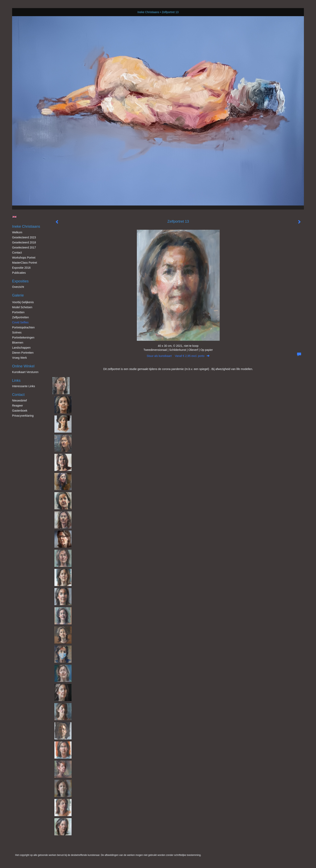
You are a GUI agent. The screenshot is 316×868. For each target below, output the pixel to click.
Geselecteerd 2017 (24, 247)
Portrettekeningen (23, 338)
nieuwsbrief (19, 400)
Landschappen (21, 348)
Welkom (17, 232)
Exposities (20, 281)
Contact (17, 253)
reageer (18, 406)
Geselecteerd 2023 (24, 237)
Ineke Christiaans (148, 12)
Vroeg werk (19, 358)
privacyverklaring (23, 416)
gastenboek (20, 411)
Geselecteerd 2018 (24, 242)
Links (16, 381)
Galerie (18, 295)
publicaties (19, 273)
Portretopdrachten (23, 327)
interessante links (24, 386)
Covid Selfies (20, 322)
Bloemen (18, 343)
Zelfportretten (20, 317)
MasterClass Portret (25, 263)
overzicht (18, 287)
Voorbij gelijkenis (23, 302)
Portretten (18, 312)
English (14, 217)
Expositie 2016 (21, 268)
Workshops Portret (24, 258)
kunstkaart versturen (25, 372)
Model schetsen (22, 307)
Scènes (17, 332)
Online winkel (23, 366)
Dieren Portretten (23, 353)
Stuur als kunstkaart (178, 356)
